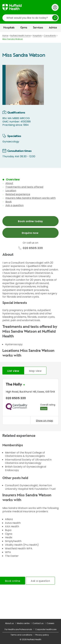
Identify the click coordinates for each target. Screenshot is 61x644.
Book (9, 202)
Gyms (24, 28)
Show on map (44, 421)
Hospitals (9, 28)
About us (9, 623)
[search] (31, 18)
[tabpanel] (31, 403)
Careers (50, 623)
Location (11, 191)
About (9, 183)
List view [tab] (13, 371)
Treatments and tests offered (24, 187)
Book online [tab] (13, 581)
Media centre (23, 623)
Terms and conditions (21, 635)
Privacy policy (42, 635)
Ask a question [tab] (40, 581)
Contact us (38, 623)
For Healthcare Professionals (18, 629)
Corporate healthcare (46, 629)
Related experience (18, 194)
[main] (31, 325)
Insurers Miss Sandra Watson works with (31, 198)
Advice (53, 28)
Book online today (30, 221)
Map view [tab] (35, 371)
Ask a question (14, 205)
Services (38, 28)
